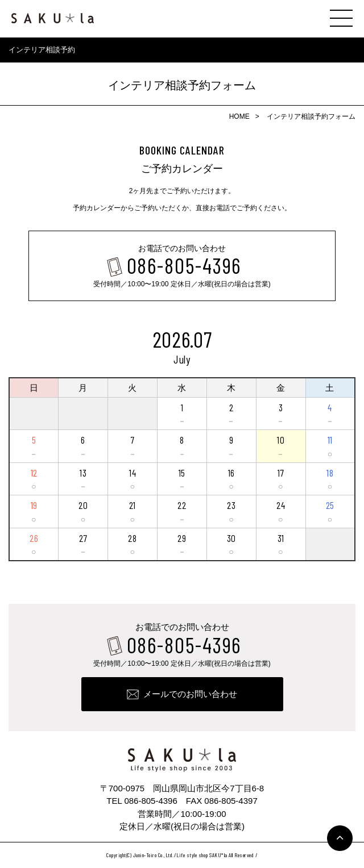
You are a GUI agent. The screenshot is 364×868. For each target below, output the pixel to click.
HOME (239, 116)
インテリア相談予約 (42, 50)
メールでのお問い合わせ (190, 694)
